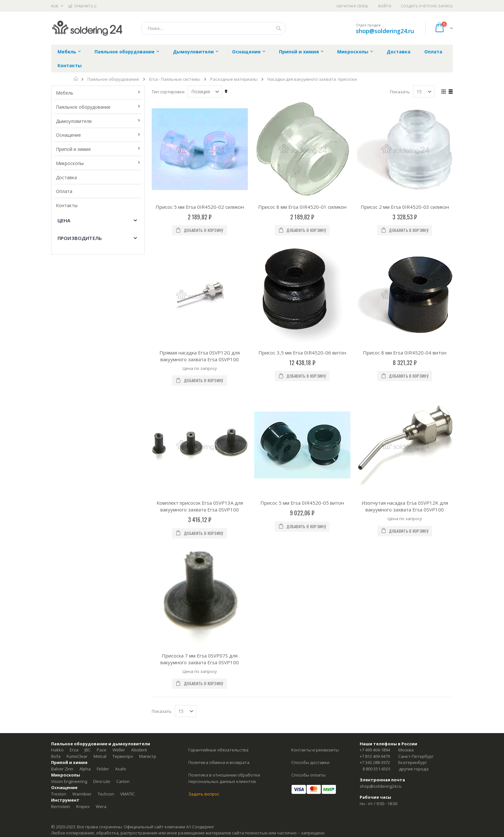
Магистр (148, 596)
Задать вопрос (204, 634)
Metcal (100, 596)
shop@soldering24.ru (385, 31)
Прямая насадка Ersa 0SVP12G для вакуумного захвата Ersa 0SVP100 (200, 356)
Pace (102, 590)
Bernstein (61, 646)
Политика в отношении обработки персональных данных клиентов (224, 618)
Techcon (106, 634)
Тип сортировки (168, 92)
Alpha (85, 609)
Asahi (121, 609)
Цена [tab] (64, 220)
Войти (385, 6)
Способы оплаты (308, 615)
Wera (101, 646)
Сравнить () (82, 6)
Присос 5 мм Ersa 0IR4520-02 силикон (200, 207)
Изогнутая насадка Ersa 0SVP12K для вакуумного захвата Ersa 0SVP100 (405, 426)
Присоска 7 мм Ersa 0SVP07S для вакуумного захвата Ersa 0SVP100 (200, 498)
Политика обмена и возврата (219, 602)
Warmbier (82, 634)
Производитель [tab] (80, 238)
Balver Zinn (62, 609)
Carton (123, 621)
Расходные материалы (234, 79)
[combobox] (213, 28)
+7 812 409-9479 (375, 596)
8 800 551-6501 (377, 609)
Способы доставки (310, 602)
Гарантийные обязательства (218, 590)
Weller (119, 590)
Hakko (57, 590)
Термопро (123, 596)
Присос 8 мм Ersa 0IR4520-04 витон (405, 272)
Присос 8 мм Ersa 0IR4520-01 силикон (302, 207)
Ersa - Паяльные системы (175, 79)
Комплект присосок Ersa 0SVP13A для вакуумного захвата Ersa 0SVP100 (200, 426)
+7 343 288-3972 (375, 602)
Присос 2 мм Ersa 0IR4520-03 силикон (405, 207)
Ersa (74, 590)
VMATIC (127, 634)
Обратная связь (352, 6)
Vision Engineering (69, 621)
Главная (76, 79)
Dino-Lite (102, 621)
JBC (88, 590)
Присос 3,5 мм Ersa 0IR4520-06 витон (302, 272)
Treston (59, 634)
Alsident (139, 590)
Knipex (83, 646)
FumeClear (77, 596)
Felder (103, 609)
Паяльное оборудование (113, 79)
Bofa (56, 596)
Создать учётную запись (427, 6)
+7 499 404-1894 (375, 590)
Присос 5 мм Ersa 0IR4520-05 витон (302, 423)
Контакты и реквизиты (315, 590)
